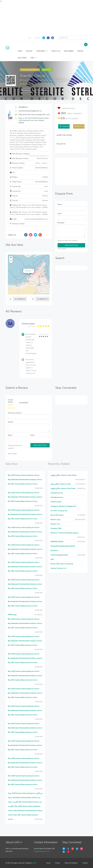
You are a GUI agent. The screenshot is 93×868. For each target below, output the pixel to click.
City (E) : (29, 196)
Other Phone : (29, 182)
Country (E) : (29, 187)
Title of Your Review (15, 413)
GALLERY (29, 51)
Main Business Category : (29, 154)
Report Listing (82, 126)
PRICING (80, 51)
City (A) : (29, 201)
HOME (20, 51)
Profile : (28, 140)
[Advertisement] (46, 18)
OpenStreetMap (46, 294)
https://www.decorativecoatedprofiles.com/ (34, 114)
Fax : (13, 172)
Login (30, 38)
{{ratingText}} (24, 403)
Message (61, 223)
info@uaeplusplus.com (42, 851)
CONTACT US (56, 51)
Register (37, 38)
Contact (85, 863)
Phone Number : (29, 168)
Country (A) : (29, 191)
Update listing (67, 126)
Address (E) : (29, 206)
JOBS (33, 58)
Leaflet (40, 294)
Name (60, 205)
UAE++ (35, 863)
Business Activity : (29, 163)
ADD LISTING (22, 58)
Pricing (57, 863)
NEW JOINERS (69, 51)
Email (60, 214)
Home (48, 863)
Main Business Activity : (29, 159)
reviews (74, 118)
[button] (33, 270)
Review (11, 422)
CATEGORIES (42, 51)
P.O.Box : (29, 177)
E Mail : (29, 219)
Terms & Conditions (71, 863)
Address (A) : (29, 213)
